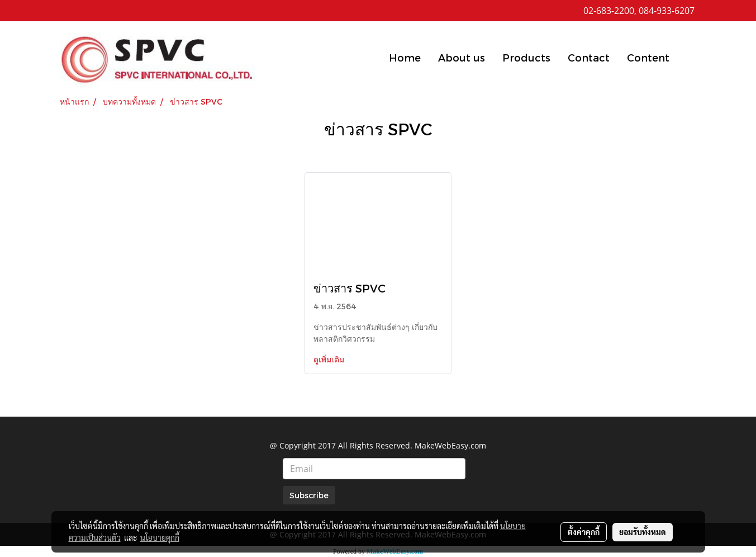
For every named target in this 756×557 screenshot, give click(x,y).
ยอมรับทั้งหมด (643, 532)
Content (648, 57)
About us (462, 57)
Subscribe (309, 495)
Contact (589, 57)
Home (405, 57)
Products (526, 57)
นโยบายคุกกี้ (160, 537)
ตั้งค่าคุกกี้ (584, 532)
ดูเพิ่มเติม (330, 359)
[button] (688, 57)
